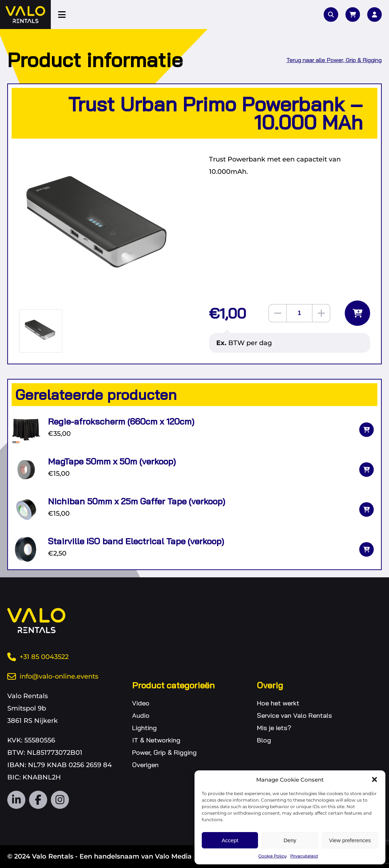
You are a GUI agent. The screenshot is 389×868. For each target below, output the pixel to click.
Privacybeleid (304, 856)
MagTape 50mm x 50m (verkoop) (112, 461)
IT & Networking (156, 740)
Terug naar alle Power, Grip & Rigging (334, 60)
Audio (141, 715)
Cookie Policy (273, 856)
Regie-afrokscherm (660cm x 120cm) (121, 421)
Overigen (145, 765)
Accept (230, 840)
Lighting (144, 728)
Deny (290, 840)
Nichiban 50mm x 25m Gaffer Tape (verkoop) (136, 501)
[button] (374, 779)
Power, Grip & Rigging (164, 752)
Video (141, 703)
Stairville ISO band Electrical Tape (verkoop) (136, 541)
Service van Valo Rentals (294, 715)
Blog (264, 740)
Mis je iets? (274, 728)
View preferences (350, 840)
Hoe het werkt (278, 703)
